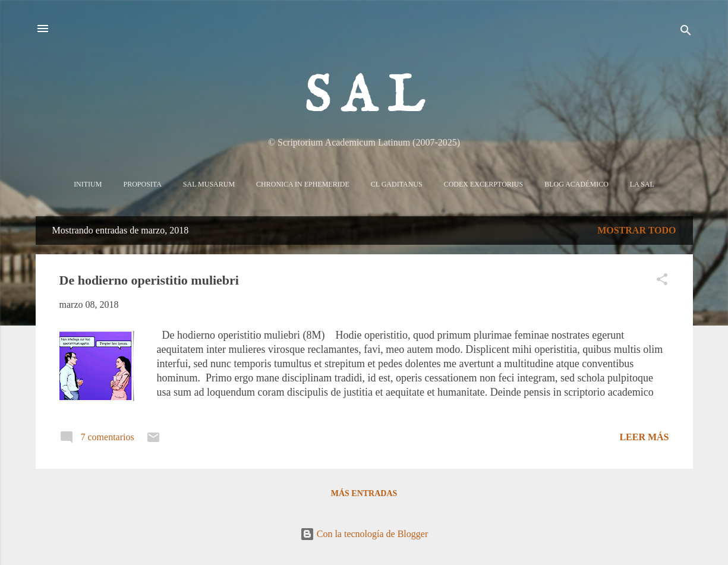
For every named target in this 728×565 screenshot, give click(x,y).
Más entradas (364, 493)
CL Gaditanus (397, 184)
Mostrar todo (636, 230)
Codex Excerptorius (483, 184)
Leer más (644, 437)
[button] (662, 281)
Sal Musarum (209, 184)
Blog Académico (576, 184)
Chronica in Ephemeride (303, 184)
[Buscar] (686, 32)
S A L (364, 97)
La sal (642, 184)
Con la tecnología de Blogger (364, 534)
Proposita (142, 184)
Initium (88, 184)
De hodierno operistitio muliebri (149, 280)
